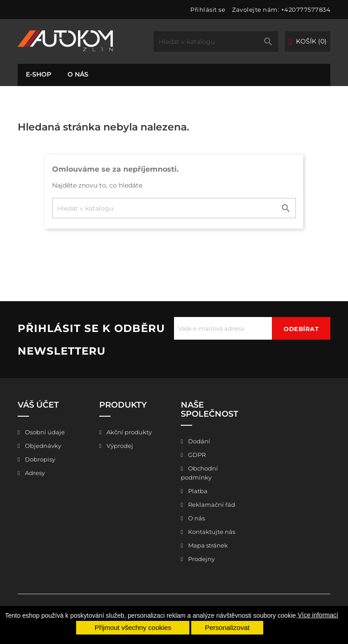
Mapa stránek (207, 545)
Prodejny (201, 559)
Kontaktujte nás (211, 532)
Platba (197, 491)
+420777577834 (306, 10)
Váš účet (38, 405)
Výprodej (119, 446)
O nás (78, 74)
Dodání (198, 441)
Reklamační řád (211, 505)
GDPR (196, 455)
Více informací (318, 615)
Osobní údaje (44, 432)
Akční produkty (128, 432)
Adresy (34, 473)
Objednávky (42, 446)
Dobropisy (39, 459)
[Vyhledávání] (216, 41)
